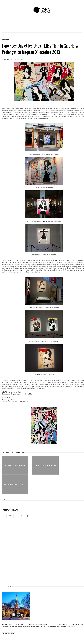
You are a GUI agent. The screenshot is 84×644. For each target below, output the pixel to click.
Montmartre (8, 113)
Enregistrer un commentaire (11, 500)
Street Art (5, 39)
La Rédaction (7, 59)
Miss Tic (28, 109)
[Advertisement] (42, 25)
